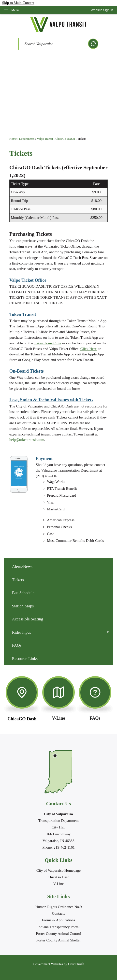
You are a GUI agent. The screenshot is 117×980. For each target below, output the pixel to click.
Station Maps (23, 606)
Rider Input (22, 632)
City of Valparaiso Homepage (58, 870)
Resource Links (25, 659)
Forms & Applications (58, 920)
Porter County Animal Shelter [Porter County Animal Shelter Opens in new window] (59, 940)
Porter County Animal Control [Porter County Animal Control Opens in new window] (58, 933)
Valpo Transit (45, 139)
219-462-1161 (64, 847)
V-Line (58, 884)
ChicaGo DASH (65, 139)
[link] (102, 10)
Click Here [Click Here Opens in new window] (88, 349)
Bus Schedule (23, 593)
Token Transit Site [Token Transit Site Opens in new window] (48, 343)
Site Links (58, 896)
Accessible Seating (28, 619)
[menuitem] (58, 567)
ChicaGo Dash (59, 877)
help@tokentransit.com (27, 440)
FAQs (17, 645)
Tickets (18, 580)
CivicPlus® (76, 964)
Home (13, 139)
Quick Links (59, 860)
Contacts (58, 913)
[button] (93, 44)
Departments (27, 139)
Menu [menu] (15, 10)
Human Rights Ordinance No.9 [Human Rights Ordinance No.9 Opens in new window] (59, 907)
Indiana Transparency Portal (58, 927)
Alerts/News (22, 567)
